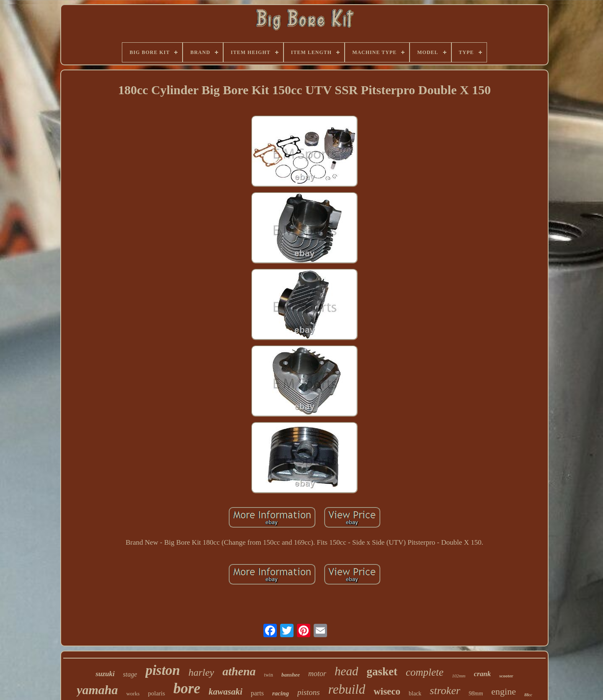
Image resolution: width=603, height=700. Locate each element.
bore (187, 688)
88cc (528, 695)
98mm (476, 694)
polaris (156, 693)
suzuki (105, 674)
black (415, 694)
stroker (445, 691)
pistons (309, 692)
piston (163, 670)
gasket (382, 672)
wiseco (387, 691)
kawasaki (225, 692)
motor (317, 674)
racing (281, 693)
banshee (291, 675)
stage (130, 674)
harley (201, 672)
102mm (459, 676)
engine (504, 691)
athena (239, 671)
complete (425, 672)
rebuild (347, 689)
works (133, 694)
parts (257, 693)
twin (269, 675)
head (346, 671)
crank (483, 674)
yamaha (97, 690)
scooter (506, 676)
